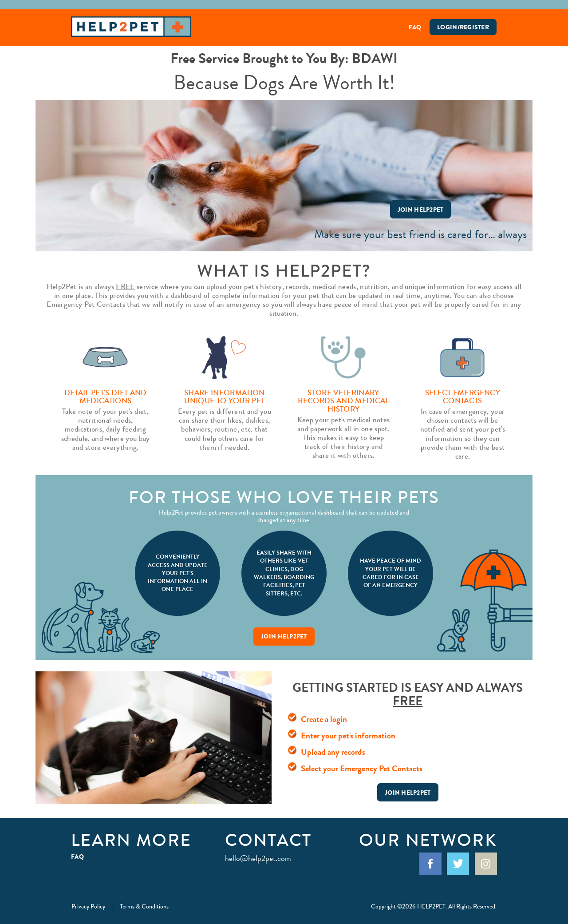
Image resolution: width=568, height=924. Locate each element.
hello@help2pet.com (258, 858)
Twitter (458, 864)
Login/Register (463, 27)
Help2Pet (131, 27)
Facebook (430, 864)
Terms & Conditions (144, 906)
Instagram (486, 864)
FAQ (415, 27)
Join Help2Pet (421, 210)
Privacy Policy (88, 906)
